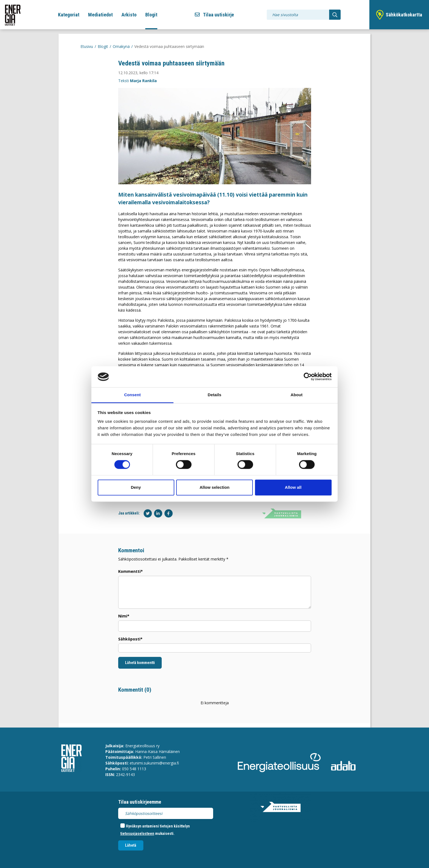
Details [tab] (215, 395)
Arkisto (129, 15)
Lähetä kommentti (140, 663)
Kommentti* (131, 571)
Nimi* (124, 616)
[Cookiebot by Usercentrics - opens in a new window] (308, 377)
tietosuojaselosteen (137, 833)
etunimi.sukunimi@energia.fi (154, 763)
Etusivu (87, 46)
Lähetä (131, 845)
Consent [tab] (133, 395)
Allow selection (214, 487)
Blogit (151, 15)
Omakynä (121, 46)
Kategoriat (69, 15)
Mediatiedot (100, 15)
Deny (136, 487)
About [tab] (297, 395)
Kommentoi (131, 550)
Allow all (293, 487)
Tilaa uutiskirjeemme (140, 802)
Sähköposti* (130, 639)
